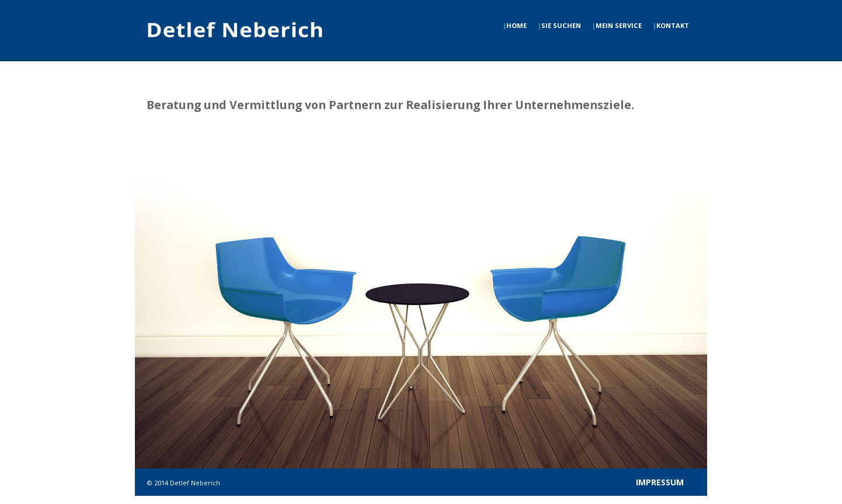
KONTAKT (671, 25)
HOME (515, 25)
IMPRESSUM (660, 482)
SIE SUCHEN (559, 25)
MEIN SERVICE (617, 25)
